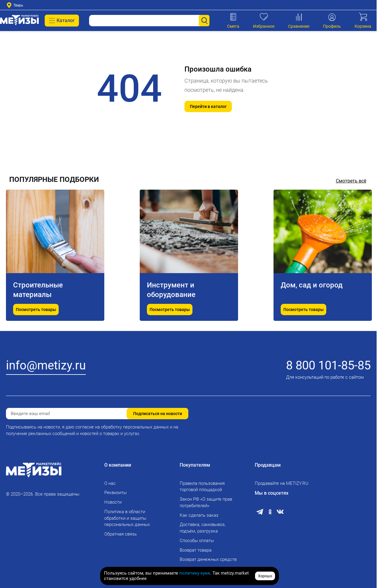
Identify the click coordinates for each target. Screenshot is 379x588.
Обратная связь (121, 534)
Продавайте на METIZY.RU (282, 483)
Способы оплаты (197, 541)
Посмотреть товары (36, 310)
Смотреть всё (351, 181)
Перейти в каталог (208, 106)
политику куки (195, 573)
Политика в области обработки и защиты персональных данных (127, 518)
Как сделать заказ (199, 515)
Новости (113, 502)
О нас (110, 483)
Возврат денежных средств (208, 559)
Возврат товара (196, 550)
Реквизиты (115, 493)
